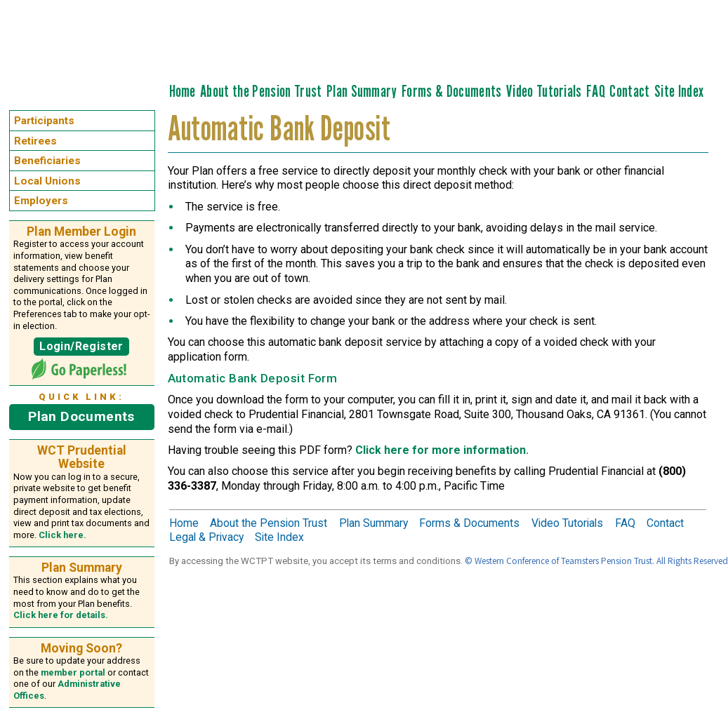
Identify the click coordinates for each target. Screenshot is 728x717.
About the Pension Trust (261, 91)
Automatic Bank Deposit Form (253, 378)
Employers (41, 201)
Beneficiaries (47, 161)
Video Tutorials (544, 91)
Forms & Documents (451, 91)
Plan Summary (362, 91)
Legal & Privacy (206, 537)
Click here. (62, 535)
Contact (629, 91)
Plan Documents (81, 416)
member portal (73, 672)
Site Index (679, 91)
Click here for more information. (442, 450)
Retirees (35, 141)
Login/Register (81, 346)
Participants (44, 121)
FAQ (596, 91)
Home (183, 91)
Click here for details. (61, 615)
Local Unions (47, 181)
